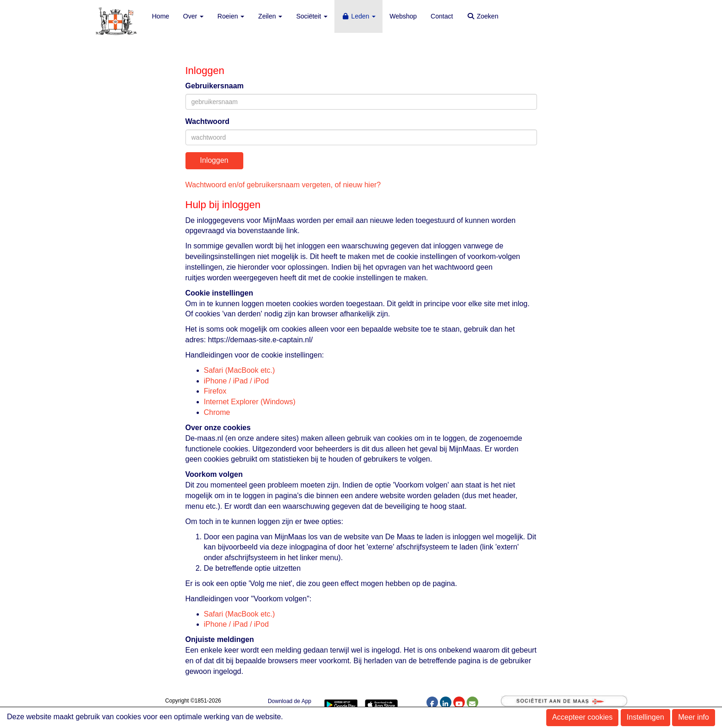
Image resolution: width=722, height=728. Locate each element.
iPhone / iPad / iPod (237, 381)
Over (193, 16)
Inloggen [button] (214, 160)
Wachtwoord (207, 121)
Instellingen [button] (645, 717)
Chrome (217, 412)
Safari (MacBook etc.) (240, 370)
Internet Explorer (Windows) (250, 402)
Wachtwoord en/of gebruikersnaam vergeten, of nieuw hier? (283, 185)
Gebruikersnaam (215, 86)
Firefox (215, 391)
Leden (358, 16)
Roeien (231, 16)
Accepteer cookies (583, 717)
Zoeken (482, 16)
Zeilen (270, 16)
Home (161, 16)
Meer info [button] (694, 717)
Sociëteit (312, 16)
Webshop (403, 16)
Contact (442, 16)
